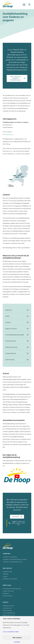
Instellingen (17, 642)
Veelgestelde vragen (7, 572)
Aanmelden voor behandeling (10, 557)
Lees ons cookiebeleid (9, 632)
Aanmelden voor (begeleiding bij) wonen (12, 562)
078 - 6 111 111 (11, 615)
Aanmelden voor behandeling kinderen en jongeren (15, 559)
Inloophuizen (6, 593)
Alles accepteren (17, 638)
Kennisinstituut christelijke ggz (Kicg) (12, 589)
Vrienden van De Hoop (8, 591)
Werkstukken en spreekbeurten (10, 579)
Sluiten (17, 632)
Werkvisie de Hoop (7, 596)
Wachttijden (6, 574)
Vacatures (5, 576)
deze (12, 151)
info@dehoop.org (9, 134)
